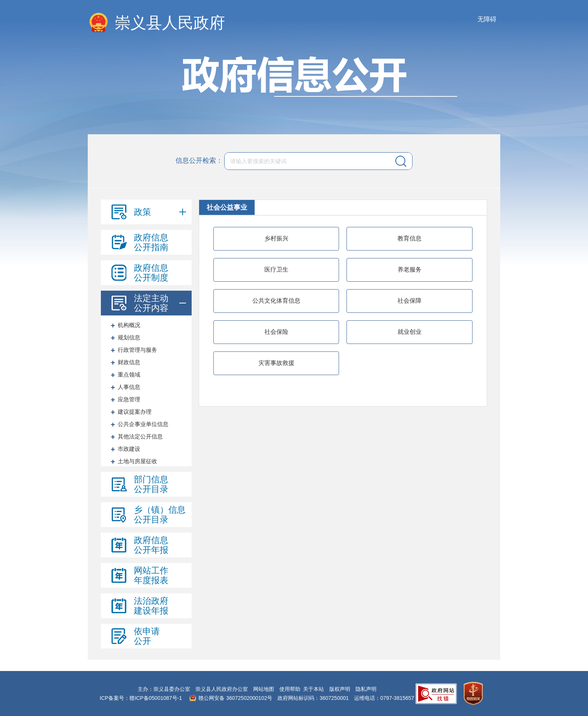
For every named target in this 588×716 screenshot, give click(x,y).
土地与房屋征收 (137, 461)
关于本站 (313, 689)
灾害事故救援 (276, 363)
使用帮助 (290, 689)
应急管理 (129, 399)
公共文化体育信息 (276, 301)
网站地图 (264, 689)
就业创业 (409, 332)
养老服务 (409, 269)
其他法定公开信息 (140, 436)
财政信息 (129, 362)
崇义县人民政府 (170, 23)
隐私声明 (366, 689)
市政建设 (129, 449)
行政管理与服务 (137, 350)
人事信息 (129, 387)
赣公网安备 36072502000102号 (235, 698)
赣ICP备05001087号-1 (156, 698)
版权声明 (340, 689)
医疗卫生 (276, 269)
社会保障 (409, 301)
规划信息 (129, 337)
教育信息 (409, 238)
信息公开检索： (199, 161)
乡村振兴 (276, 238)
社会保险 (276, 332)
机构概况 (129, 325)
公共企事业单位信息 (143, 424)
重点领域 (129, 375)
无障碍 (487, 19)
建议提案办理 (135, 412)
